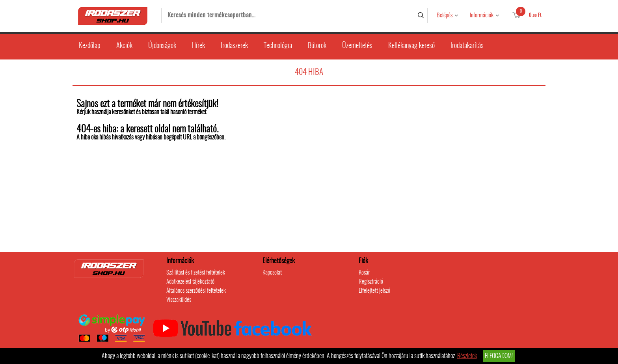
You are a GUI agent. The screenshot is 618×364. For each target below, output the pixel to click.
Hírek (198, 46)
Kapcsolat (272, 273)
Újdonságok (162, 46)
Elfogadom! (499, 356)
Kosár (364, 273)
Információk (482, 16)
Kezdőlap (90, 46)
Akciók (124, 46)
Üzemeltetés (357, 46)
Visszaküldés (179, 300)
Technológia (278, 46)
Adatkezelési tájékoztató (190, 282)
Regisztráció (371, 282)
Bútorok (317, 46)
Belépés (445, 16)
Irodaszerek (234, 46)
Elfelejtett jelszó (374, 291)
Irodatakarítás (467, 46)
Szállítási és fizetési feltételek (196, 273)
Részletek (467, 356)
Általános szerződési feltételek (196, 291)
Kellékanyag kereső (411, 46)
